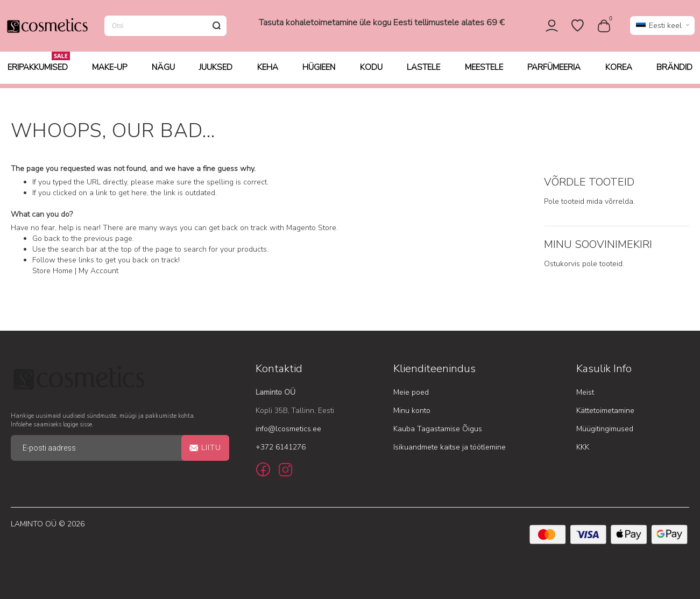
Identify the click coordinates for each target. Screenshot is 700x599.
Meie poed (411, 392)
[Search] (216, 28)
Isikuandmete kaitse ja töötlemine (450, 447)
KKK (583, 447)
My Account (98, 271)
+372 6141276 (281, 447)
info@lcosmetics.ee (288, 429)
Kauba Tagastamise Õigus (438, 429)
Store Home (52, 271)
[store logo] (47, 28)
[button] (662, 28)
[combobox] (165, 28)
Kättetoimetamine (605, 411)
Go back (46, 239)
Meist (585, 392)
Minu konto (412, 411)
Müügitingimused (605, 429)
